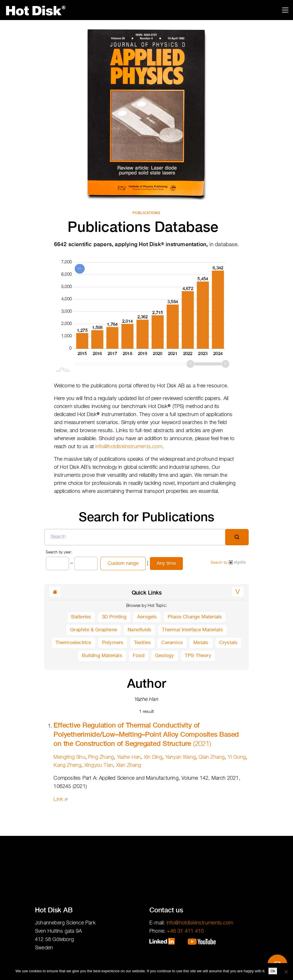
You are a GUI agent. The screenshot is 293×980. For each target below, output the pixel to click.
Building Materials (102, 656)
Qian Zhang (212, 757)
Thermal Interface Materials (192, 630)
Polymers (113, 643)
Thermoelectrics (74, 643)
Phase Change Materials (195, 617)
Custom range (123, 563)
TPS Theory (198, 656)
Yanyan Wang (181, 757)
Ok (273, 971)
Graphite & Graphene (94, 630)
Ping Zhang (101, 757)
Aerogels (147, 617)
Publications (147, 213)
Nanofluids (139, 630)
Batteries (81, 617)
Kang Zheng (67, 765)
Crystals (228, 643)
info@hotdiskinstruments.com (129, 447)
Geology (165, 656)
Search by (228, 562)
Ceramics (172, 643)
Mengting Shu (69, 757)
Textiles (143, 643)
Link (60, 799)
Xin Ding (153, 757)
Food (139, 656)
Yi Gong (237, 757)
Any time (166, 563)
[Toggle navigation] (285, 10)
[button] (238, 592)
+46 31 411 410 (185, 931)
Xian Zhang (129, 765)
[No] (286, 972)
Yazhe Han (129, 757)
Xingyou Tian (99, 765)
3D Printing (114, 617)
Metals (201, 643)
